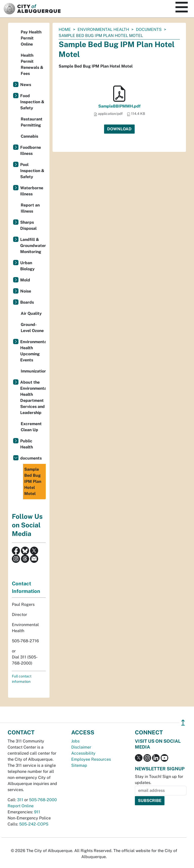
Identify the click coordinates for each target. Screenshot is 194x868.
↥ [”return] (183, 723)
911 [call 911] (37, 812)
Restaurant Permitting (32, 122)
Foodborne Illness (31, 150)
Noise (26, 291)
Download (119, 129)
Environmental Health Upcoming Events (33, 351)
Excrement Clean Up (31, 427)
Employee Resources (91, 759)
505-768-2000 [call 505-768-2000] (43, 800)
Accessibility (83, 753)
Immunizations (33, 371)
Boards (27, 302)
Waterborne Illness (32, 191)
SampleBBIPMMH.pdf (119, 106)
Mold (25, 280)
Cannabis (29, 136)
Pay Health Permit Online (31, 38)
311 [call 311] (20, 800)
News (26, 85)
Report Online (21, 806)
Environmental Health (103, 29)
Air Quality (31, 313)
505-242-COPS (34, 824)
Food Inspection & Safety (32, 102)
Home (65, 29)
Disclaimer (81, 747)
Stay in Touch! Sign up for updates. (159, 780)
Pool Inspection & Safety (32, 171)
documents (149, 29)
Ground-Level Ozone (32, 328)
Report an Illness (30, 208)
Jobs (75, 741)
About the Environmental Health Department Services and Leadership (33, 397)
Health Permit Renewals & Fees (32, 64)
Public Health (27, 444)
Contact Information (26, 587)
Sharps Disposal (28, 225)
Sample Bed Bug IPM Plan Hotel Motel (33, 481)
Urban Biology (27, 266)
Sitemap (79, 765)
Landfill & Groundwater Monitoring (33, 246)
